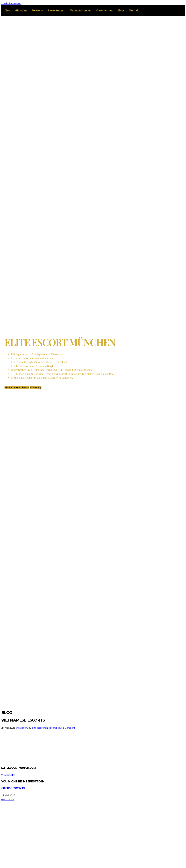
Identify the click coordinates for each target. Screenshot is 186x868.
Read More (8, 799)
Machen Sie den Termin (17, 387)
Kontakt (134, 10)
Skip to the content (11, 3)
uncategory (22, 728)
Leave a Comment (66, 728)
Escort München (16, 10)
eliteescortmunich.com (44, 728)
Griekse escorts (13, 788)
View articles (8, 775)
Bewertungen (56, 10)
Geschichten (104, 10)
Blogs (121, 10)
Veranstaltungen (81, 10)
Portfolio (37, 10)
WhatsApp (36, 387)
